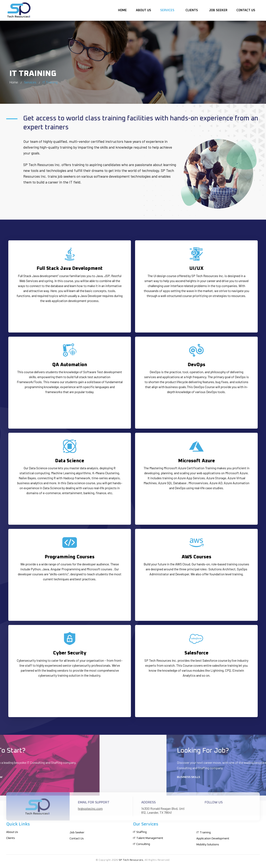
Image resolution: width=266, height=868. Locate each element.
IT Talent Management (148, 838)
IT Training (204, 833)
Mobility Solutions (208, 845)
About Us (143, 10)
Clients (193, 10)
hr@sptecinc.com (90, 817)
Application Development (213, 839)
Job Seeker (218, 10)
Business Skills (244, 777)
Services (168, 10)
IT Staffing (140, 832)
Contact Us (246, 10)
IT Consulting (142, 844)
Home (122, 10)
